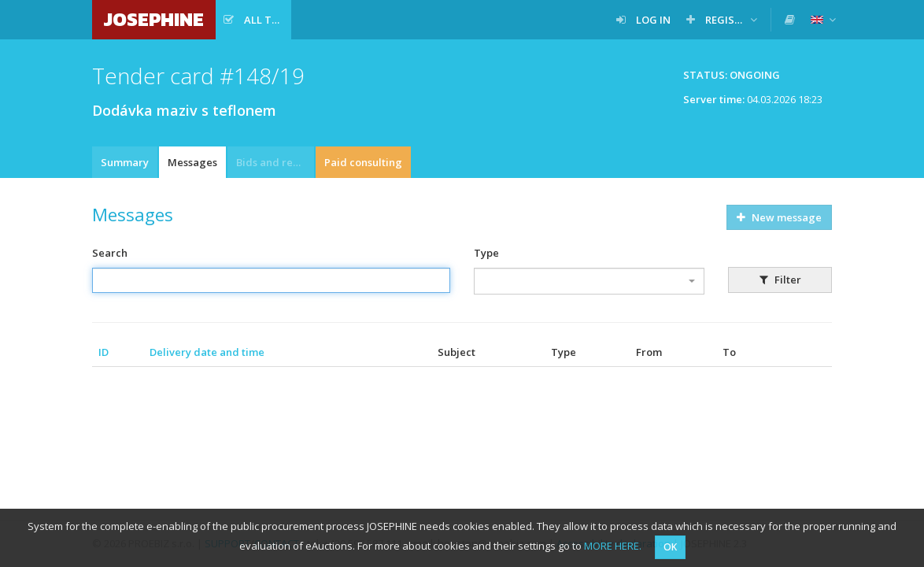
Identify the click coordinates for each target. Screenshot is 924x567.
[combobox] (589, 281)
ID (103, 352)
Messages (192, 162)
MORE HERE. (613, 546)
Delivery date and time (207, 352)
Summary (125, 162)
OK (670, 547)
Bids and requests (275, 162)
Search (110, 253)
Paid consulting (363, 162)
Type (486, 253)
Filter (780, 280)
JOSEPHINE (154, 19)
